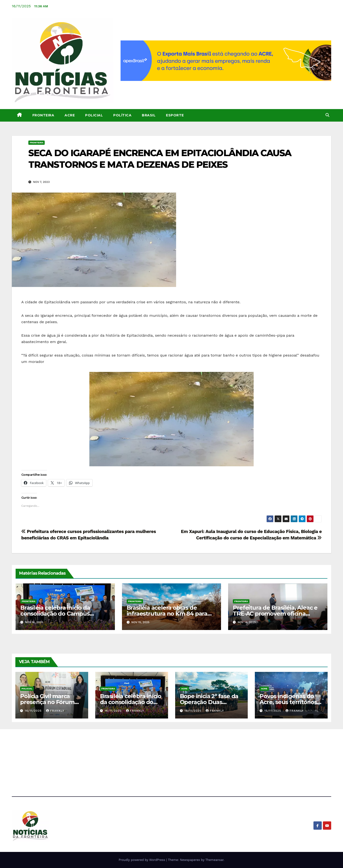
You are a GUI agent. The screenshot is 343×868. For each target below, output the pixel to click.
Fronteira (43, 115)
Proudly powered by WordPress (142, 860)
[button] (327, 115)
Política (122, 115)
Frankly (55, 711)
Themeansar (215, 860)
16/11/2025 (34, 711)
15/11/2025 (273, 711)
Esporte (175, 115)
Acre (70, 115)
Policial (94, 115)
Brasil (149, 115)
